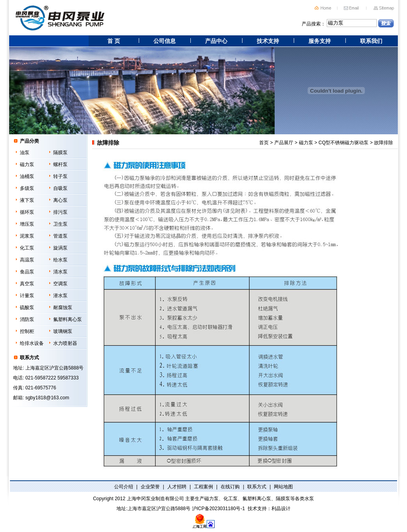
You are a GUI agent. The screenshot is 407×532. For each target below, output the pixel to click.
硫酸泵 (27, 308)
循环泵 (27, 212)
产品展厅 (284, 143)
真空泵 (27, 284)
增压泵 (27, 224)
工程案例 (203, 487)
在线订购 (230, 487)
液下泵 (27, 200)
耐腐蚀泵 (63, 308)
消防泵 (27, 319)
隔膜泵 (60, 153)
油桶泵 (27, 176)
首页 (264, 143)
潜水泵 (60, 296)
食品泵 (27, 272)
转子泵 (60, 176)
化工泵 (27, 248)
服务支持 (320, 41)
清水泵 (60, 272)
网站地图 (283, 487)
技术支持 (268, 41)
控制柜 (27, 331)
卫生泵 (60, 224)
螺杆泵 (60, 164)
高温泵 (27, 260)
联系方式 (257, 487)
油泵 (25, 153)
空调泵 (60, 284)
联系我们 (371, 41)
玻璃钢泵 (63, 331)
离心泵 (60, 200)
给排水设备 (32, 343)
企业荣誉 (150, 487)
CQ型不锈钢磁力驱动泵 (343, 143)
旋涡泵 (60, 248)
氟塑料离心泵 (68, 319)
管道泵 (60, 236)
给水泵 (60, 260)
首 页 (114, 41)
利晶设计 (281, 509)
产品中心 (216, 41)
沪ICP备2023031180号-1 (218, 509)
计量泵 (27, 296)
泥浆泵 (27, 236)
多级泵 (27, 188)
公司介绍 (124, 487)
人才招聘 (177, 487)
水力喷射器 (65, 343)
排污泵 (60, 212)
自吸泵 (60, 188)
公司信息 (165, 41)
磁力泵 (27, 164)
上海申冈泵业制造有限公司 (155, 499)
